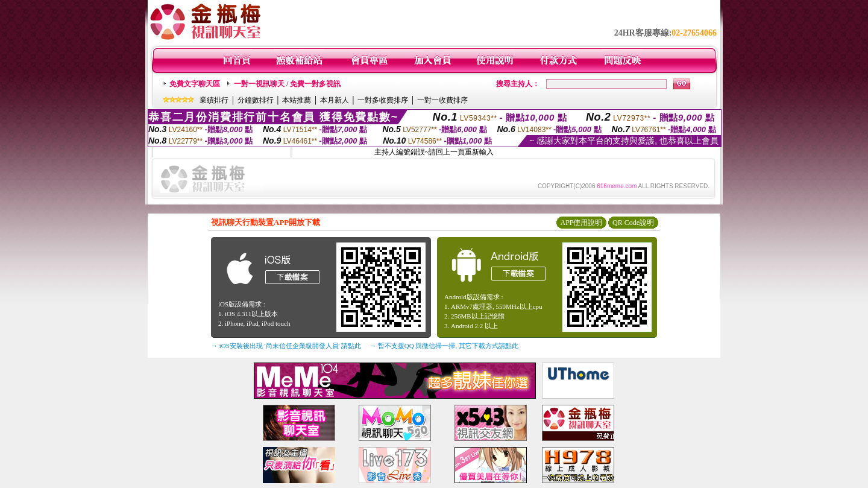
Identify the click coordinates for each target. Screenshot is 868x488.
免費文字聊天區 (195, 84)
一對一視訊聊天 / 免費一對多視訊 (287, 84)
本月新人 (335, 100)
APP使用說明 (581, 223)
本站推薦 (297, 100)
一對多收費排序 (383, 100)
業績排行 (214, 100)
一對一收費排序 (442, 100)
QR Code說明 (633, 223)
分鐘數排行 (256, 100)
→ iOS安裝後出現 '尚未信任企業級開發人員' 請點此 (286, 346)
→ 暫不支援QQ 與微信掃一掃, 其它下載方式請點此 (444, 346)
